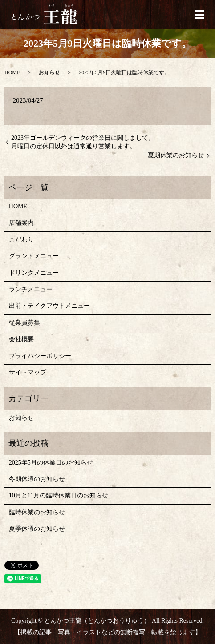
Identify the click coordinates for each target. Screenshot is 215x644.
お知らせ (49, 72)
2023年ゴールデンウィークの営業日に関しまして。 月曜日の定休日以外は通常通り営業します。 (83, 142)
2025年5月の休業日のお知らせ (51, 463)
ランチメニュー (31, 289)
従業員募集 (24, 323)
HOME (12, 72)
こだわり (21, 240)
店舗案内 (21, 223)
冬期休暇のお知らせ (37, 479)
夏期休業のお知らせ (176, 155)
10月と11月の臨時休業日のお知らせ (59, 495)
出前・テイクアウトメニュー (49, 306)
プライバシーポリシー (40, 356)
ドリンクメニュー (34, 273)
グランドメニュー (34, 256)
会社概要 (21, 339)
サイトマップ (28, 372)
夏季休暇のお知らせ (37, 529)
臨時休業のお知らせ (37, 512)
